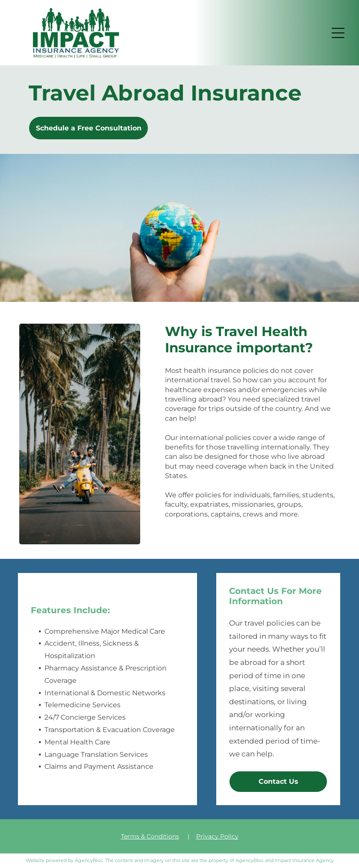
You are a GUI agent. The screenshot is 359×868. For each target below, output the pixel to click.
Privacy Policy (217, 836)
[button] (338, 33)
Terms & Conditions (150, 836)
